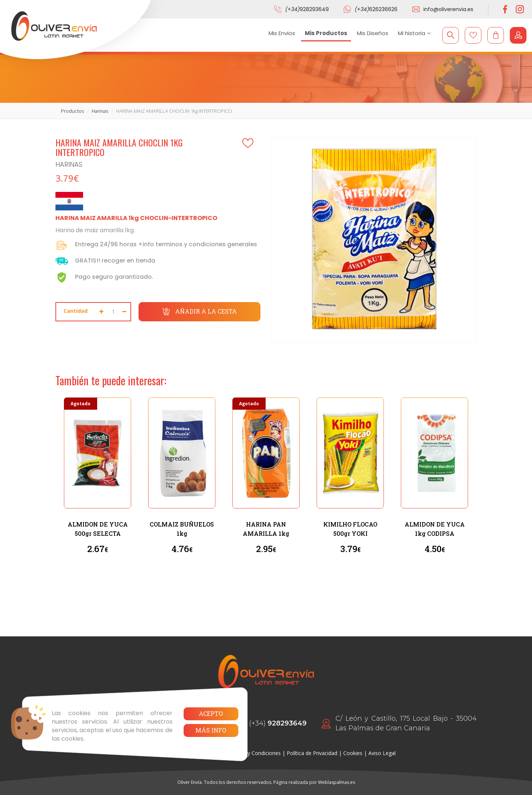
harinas (100, 111)
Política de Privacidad (312, 753)
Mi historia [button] (414, 33)
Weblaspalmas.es (337, 782)
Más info (211, 730)
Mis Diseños (373, 33)
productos (72, 111)
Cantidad (76, 311)
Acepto (211, 713)
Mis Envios (282, 33)
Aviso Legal (382, 753)
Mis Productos (326, 33)
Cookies (353, 753)
